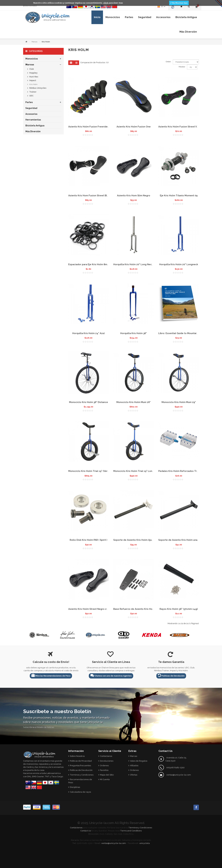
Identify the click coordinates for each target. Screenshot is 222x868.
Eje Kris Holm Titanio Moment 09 (179, 196)
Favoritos (104, 770)
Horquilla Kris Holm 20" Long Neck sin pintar (139, 264)
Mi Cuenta (105, 779)
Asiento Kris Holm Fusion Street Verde (180, 127)
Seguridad (31, 108)
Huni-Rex (33, 77)
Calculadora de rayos (80, 792)
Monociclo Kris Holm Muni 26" (134, 402)
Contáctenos (76, 828)
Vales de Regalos (139, 761)
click (106, 3)
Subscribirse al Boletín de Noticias (39, 727)
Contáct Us (86, 831)
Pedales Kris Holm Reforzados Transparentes (185, 471)
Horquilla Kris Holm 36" (134, 333)
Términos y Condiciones (140, 828)
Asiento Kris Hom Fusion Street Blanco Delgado (96, 196)
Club (31, 69)
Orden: (169, 62)
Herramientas (33, 120)
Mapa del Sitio (107, 775)
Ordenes (104, 766)
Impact (32, 80)
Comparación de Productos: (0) (95, 62)
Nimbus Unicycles (38, 88)
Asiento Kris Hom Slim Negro (134, 196)
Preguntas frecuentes (80, 766)
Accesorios (31, 114)
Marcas (34, 42)
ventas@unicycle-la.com (179, 775)
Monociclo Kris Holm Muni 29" (179, 402)
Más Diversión (33, 131)
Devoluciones (107, 761)
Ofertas (134, 775)
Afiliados (134, 766)
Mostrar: (182, 67)
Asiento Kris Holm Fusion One (134, 127)
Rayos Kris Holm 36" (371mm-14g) (179, 609)
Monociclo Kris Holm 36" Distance (88, 402)
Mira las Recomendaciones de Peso (51, 675)
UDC (31, 96)
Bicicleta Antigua (35, 126)
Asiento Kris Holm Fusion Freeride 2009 (91, 127)
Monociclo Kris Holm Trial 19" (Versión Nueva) (95, 471)
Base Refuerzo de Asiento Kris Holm (134, 609)
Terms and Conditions (131, 831)
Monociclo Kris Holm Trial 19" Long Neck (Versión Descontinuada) (151, 471)
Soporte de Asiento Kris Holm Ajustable (136, 540)
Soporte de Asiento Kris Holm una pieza (181, 540)
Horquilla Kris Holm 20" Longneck (179, 264)
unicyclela (145, 843)
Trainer (33, 92)
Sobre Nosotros (77, 756)
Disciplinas (75, 787)
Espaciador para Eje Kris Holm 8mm (89, 264)
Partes (29, 102)
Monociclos (32, 59)
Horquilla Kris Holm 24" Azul (88, 333)
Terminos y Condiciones (82, 775)
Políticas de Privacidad (81, 761)
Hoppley (33, 73)
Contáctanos (106, 756)
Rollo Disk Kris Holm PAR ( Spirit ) (88, 540)
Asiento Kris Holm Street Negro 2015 (89, 609)
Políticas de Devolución (171, 675)
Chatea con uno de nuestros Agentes (111, 675)
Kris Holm (33, 84)
